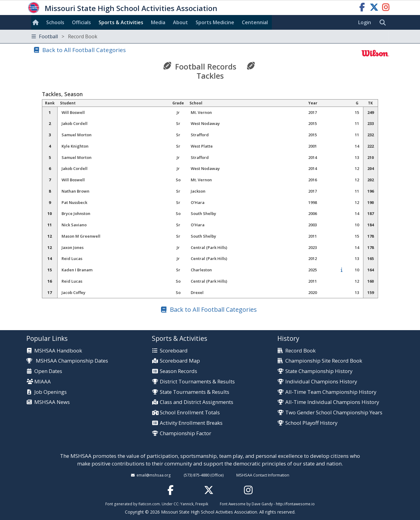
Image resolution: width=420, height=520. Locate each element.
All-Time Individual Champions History (332, 402)
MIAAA (43, 382)
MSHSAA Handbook (58, 351)
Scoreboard (174, 351)
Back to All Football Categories (84, 50)
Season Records (178, 371)
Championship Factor (186, 433)
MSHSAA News (52, 402)
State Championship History (319, 371)
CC (176, 504)
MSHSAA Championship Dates (67, 361)
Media (158, 22)
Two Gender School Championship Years (334, 413)
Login (365, 22)
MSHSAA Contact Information (263, 475)
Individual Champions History (321, 382)
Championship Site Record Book (324, 361)
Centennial (255, 22)
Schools (55, 22)
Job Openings (51, 392)
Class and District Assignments (197, 402)
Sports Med (215, 22)
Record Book (300, 351)
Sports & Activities (121, 22)
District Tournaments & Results (197, 382)
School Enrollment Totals (190, 413)
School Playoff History (311, 423)
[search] (384, 23)
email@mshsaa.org (154, 475)
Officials (81, 22)
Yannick (187, 504)
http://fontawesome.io (295, 504)
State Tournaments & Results (195, 392)
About (180, 22)
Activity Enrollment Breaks (191, 423)
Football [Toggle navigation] (64, 36)
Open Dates (48, 371)
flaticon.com (149, 504)
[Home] (37, 22)
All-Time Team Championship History (331, 392)
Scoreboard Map (180, 361)
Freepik (202, 504)
